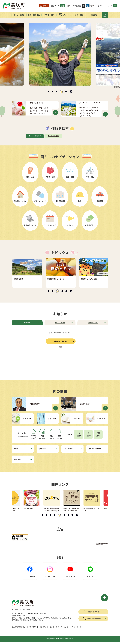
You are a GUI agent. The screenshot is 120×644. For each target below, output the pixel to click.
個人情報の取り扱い (19, 627)
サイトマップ (77, 627)
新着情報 (27, 323)
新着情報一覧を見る (61, 341)
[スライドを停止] (71, 91)
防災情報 (45, 6)
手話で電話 (17, 459)
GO (115, 6)
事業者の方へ (93, 323)
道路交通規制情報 (95, 449)
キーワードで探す (35, 136)
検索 (105, 17)
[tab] (49, 91)
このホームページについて (59, 627)
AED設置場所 (68, 449)
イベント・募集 (60, 323)
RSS (61, 347)
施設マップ (42, 449)
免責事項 (43, 627)
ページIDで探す (53, 136)
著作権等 (33, 627)
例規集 (16, 449)
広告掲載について (102, 544)
